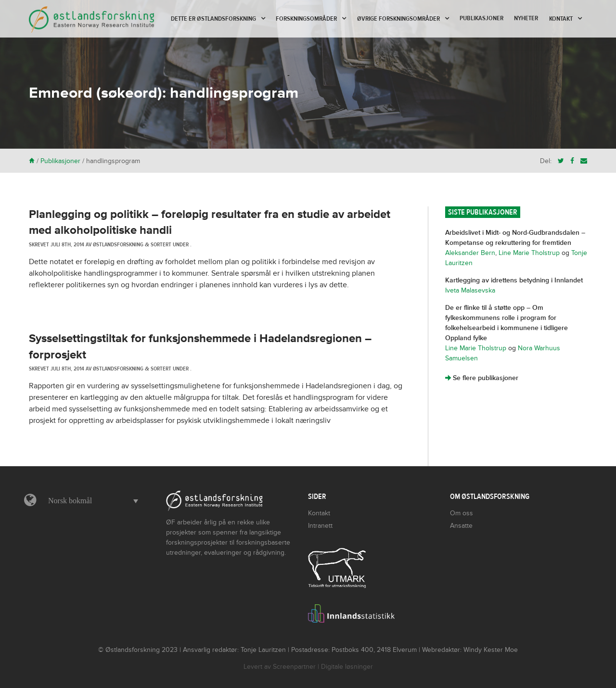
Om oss (462, 513)
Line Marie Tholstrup (529, 253)
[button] (91, 501)
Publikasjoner (481, 18)
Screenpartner (294, 667)
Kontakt (561, 19)
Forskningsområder (306, 19)
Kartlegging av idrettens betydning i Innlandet (514, 280)
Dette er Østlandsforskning (213, 19)
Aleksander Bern (470, 253)
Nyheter (526, 18)
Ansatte (461, 526)
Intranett (320, 526)
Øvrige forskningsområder (398, 19)
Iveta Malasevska (470, 290)
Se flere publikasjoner (482, 378)
